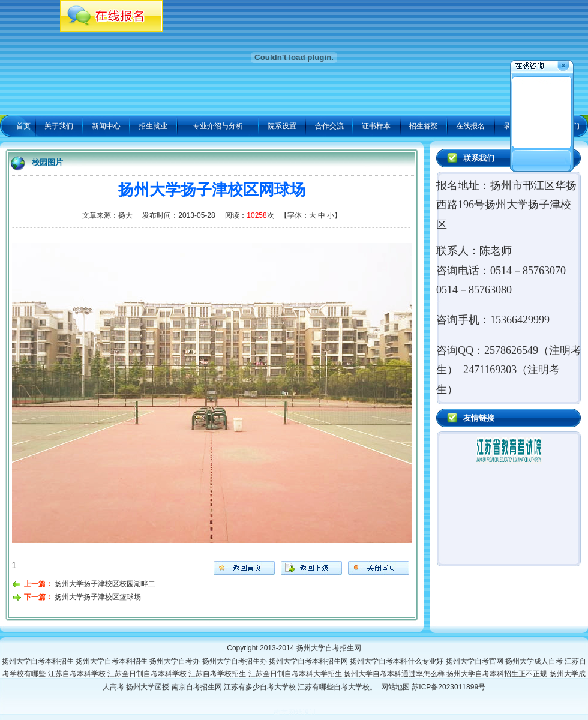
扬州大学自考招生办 (235, 661)
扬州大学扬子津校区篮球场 (98, 597)
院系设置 (282, 126)
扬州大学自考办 (175, 661)
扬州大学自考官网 (475, 661)
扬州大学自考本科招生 (39, 661)
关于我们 (59, 126)
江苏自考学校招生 (218, 674)
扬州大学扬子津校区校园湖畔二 (105, 584)
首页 (23, 126)
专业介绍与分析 (218, 126)
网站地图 (395, 687)
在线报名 (470, 126)
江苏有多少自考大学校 (261, 687)
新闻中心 (106, 126)
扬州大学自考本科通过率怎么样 (395, 674)
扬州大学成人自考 (535, 661)
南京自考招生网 (198, 687)
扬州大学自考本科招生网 (309, 661)
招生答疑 (424, 126)
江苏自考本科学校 (78, 674)
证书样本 (376, 126)
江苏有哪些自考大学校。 (339, 687)
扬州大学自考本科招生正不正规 (498, 674)
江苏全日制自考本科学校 (148, 674)
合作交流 (329, 126)
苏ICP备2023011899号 (448, 687)
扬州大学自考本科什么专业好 (397, 661)
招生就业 (153, 126)
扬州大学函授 (148, 687)
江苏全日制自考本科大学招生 (296, 674)
